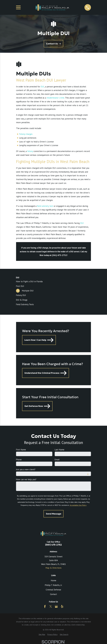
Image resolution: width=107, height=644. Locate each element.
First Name (21, 450)
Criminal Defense (53, 590)
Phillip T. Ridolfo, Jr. (53, 585)
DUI (42, 87)
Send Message (53, 514)
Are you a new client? (26, 469)
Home (53, 580)
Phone (19, 460)
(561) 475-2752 (53, 545)
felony (30, 151)
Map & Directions (53, 568)
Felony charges (26, 134)
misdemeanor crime (55, 98)
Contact (53, 594)
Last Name (59, 450)
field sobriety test (45, 206)
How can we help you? (26, 479)
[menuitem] (53, 282)
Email (57, 460)
